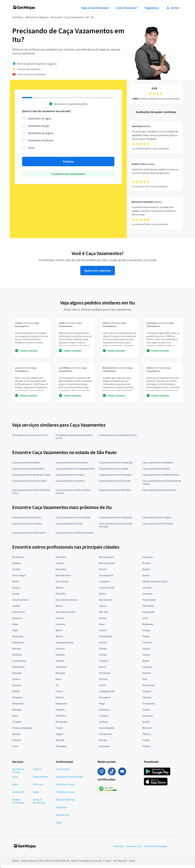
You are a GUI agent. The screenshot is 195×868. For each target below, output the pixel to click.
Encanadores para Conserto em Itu (30, 435)
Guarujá (60, 618)
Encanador (57, 17)
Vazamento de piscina (40, 140)
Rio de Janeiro (106, 557)
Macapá (103, 740)
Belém (102, 594)
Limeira (16, 679)
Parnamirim (18, 667)
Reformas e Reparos (37, 17)
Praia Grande (149, 600)
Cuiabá (16, 594)
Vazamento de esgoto (41, 133)
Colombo (147, 642)
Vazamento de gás (39, 126)
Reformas (38, 784)
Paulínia (103, 679)
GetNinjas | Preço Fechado (70, 777)
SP (87, 17)
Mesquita (60, 673)
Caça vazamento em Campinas (72, 462)
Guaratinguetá (107, 728)
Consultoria (18, 792)
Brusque (16, 734)
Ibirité (102, 685)
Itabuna (147, 746)
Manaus (60, 588)
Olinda (146, 636)
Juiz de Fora (18, 612)
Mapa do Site (63, 815)
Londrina (60, 624)
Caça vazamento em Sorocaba (115, 481)
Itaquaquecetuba (64, 642)
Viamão (103, 655)
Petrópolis (105, 673)
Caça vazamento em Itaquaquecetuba (75, 469)
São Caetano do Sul (66, 612)
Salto (15, 716)
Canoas (103, 606)
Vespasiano (61, 703)
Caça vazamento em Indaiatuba (115, 517)
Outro (31, 148)
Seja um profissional (95, 8)
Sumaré (103, 642)
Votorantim (149, 685)
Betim (59, 630)
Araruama (104, 710)
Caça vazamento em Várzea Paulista (74, 533)
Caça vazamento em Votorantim (29, 533)
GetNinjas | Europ (65, 784)
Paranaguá (61, 746)
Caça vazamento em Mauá (156, 469)
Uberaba (147, 697)
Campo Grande (107, 588)
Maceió (59, 636)
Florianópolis (106, 575)
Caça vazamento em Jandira (27, 523)
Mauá (102, 624)
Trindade (17, 722)
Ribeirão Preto (63, 575)
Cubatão (17, 740)
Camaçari (147, 667)
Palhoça (147, 734)
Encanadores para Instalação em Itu (118, 435)
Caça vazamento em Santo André (29, 481)
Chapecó (60, 710)
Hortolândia (105, 636)
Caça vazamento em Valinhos (158, 523)
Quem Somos (63, 769)
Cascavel (17, 685)
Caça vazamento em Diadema (158, 462)
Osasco (16, 588)
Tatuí (15, 746)
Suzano (103, 618)
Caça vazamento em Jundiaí (114, 469)
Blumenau (148, 624)
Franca (59, 691)
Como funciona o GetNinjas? (32, 74)
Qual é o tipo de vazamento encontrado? (47, 111)
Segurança (152, 8)
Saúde (36, 792)
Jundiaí (16, 606)
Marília (146, 722)
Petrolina (61, 716)
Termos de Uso (134, 846)
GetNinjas (18, 17)
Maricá (102, 667)
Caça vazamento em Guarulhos (28, 469)
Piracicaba (18, 636)
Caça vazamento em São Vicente (159, 490)
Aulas (15, 777)
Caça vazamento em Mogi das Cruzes (31, 475)
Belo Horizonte (107, 563)
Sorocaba (147, 594)
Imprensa (118, 846)
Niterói (103, 569)
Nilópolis (17, 655)
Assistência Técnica (18, 771)
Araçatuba (104, 746)
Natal (15, 624)
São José (104, 612)
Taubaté (60, 661)
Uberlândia (148, 606)
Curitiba (16, 569)
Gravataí (60, 655)
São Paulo (61, 557)
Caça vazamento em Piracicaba (115, 475)
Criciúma (104, 716)
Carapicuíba (149, 612)
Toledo (59, 728)
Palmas (146, 655)
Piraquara (17, 697)
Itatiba (146, 710)
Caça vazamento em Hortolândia (73, 517)
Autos (15, 784)
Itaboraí (147, 691)
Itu (92, 17)
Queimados (61, 722)
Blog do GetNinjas (66, 800)
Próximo (68, 162)
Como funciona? (127, 8)
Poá (144, 679)
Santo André (62, 581)
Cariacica (104, 661)
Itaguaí (59, 734)
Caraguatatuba (107, 691)
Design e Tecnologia (18, 801)
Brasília (146, 563)
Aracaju (146, 630)
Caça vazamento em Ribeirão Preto (161, 475)
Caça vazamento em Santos (70, 481)
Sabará (16, 691)
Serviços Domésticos (39, 801)
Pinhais (103, 649)
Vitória (59, 606)
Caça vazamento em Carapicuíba (116, 462)
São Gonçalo (106, 600)
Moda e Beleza (40, 777)
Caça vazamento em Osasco (70, 475)
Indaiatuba (18, 642)
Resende (60, 740)
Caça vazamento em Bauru (26, 462)
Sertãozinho (105, 734)
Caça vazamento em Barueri (27, 517)
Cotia (145, 618)
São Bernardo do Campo (155, 581)
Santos (146, 575)
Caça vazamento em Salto (69, 523)
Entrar (173, 8)
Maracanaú (18, 703)
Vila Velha (61, 594)
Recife (15, 581)
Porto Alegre (19, 575)
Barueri (146, 569)
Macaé (146, 661)
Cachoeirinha (19, 661)
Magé (102, 703)
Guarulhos (61, 569)
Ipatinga (17, 710)
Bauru (59, 679)
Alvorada (17, 673)
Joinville (147, 588)
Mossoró (147, 728)
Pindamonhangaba (22, 728)
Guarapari (148, 716)
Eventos (37, 769)
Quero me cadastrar (98, 271)
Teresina (60, 649)
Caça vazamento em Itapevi (157, 517)
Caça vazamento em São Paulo (115, 490)
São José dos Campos (67, 600)
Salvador (17, 563)
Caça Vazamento (74, 17)
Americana (61, 667)
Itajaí (15, 630)
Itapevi (103, 630)
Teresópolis (149, 703)
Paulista (147, 673)
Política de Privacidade (155, 846)
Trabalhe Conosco (66, 792)
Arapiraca (17, 618)
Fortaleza (148, 557)
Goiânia (60, 563)
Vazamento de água (39, 118)
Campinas (104, 581)
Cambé (146, 740)
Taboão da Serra (21, 600)
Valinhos (17, 649)
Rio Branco (18, 557)
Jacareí (146, 649)
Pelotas (60, 697)
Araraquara (105, 697)
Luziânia (103, 722)
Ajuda (59, 822)
